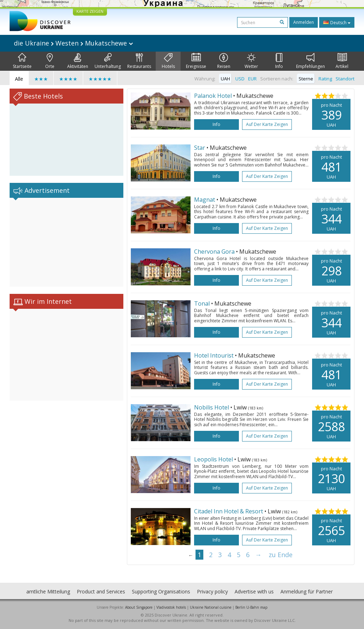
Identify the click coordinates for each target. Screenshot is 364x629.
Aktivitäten (78, 61)
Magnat (205, 200)
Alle (19, 79)
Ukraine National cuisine (211, 607)
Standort (345, 79)
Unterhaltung (108, 61)
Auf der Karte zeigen (267, 124)
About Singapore (139, 607)
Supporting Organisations (161, 591)
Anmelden (304, 22)
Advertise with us (254, 591)
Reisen (224, 61)
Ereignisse (196, 61)
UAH (225, 79)
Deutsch (337, 22)
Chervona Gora (214, 252)
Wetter (251, 61)
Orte (50, 61)
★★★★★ (100, 79)
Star (200, 148)
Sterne (306, 79)
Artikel (342, 61)
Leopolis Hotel (213, 459)
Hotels (168, 61)
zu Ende (281, 555)
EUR (252, 79)
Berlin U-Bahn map (251, 607)
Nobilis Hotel (212, 407)
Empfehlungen (311, 61)
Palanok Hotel (213, 96)
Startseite (22, 61)
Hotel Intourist (214, 355)
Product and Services (101, 591)
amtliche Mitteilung (48, 591)
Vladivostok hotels (171, 607)
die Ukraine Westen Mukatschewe (73, 43)
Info (279, 61)
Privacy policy (212, 591)
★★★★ (68, 79)
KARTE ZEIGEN (90, 11)
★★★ (41, 79)
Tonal (202, 303)
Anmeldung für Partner (307, 591)
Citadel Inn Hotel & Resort (229, 511)
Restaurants (139, 61)
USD (240, 79)
